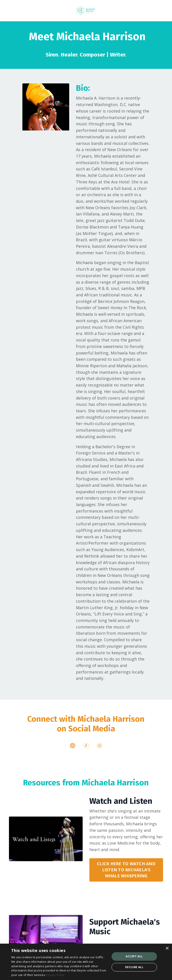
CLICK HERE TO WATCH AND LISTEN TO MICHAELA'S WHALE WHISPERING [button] (126, 871)
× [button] (167, 948)
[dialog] (86, 962)
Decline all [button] (134, 967)
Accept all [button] (134, 956)
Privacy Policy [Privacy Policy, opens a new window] (55, 975)
